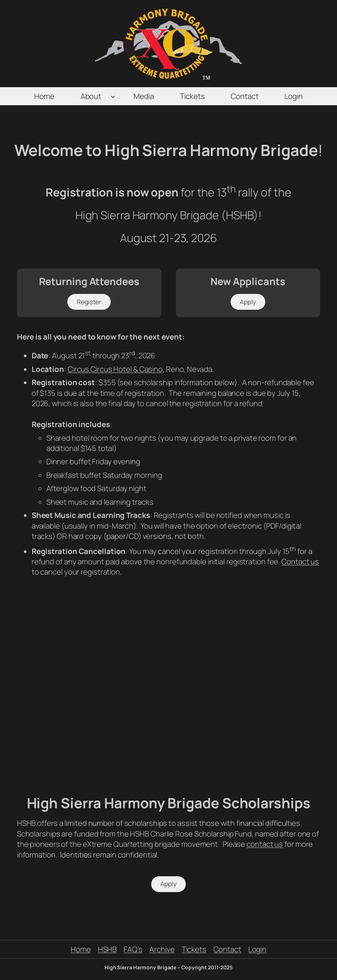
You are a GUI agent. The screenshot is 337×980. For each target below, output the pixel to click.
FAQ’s (133, 949)
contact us (265, 844)
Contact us (300, 561)
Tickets (194, 949)
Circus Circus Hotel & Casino (115, 369)
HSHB (107, 949)
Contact (227, 949)
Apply (248, 302)
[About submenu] (113, 96)
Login (258, 949)
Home (81, 949)
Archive (162, 949)
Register (89, 302)
